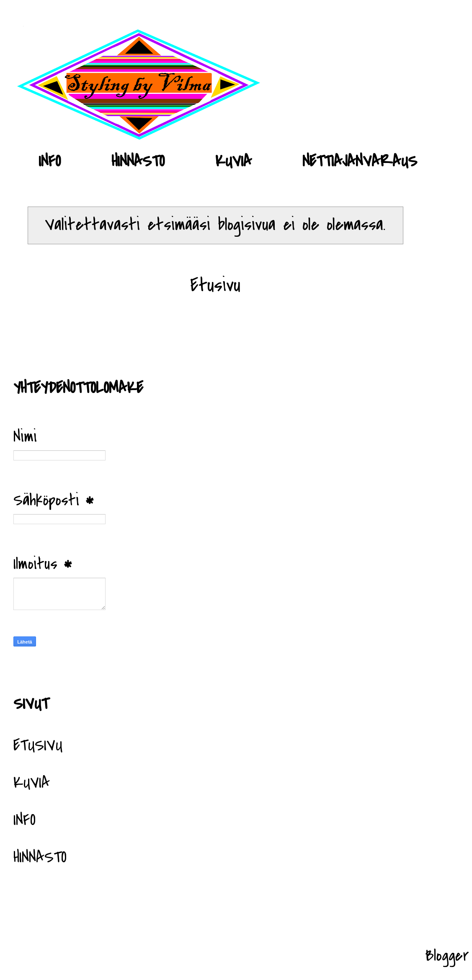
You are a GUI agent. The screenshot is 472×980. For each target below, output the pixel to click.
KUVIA (233, 161)
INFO (50, 161)
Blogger (447, 956)
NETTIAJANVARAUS (360, 161)
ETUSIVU (38, 745)
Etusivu (215, 285)
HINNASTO (138, 161)
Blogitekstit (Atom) (232, 338)
